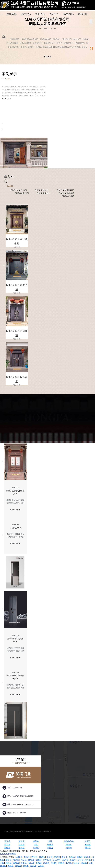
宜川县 (69, 864)
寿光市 (16, 861)
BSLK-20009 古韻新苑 (17, 335)
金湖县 (3, 867)
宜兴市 (27, 858)
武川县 (9, 864)
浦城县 (31, 861)
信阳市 (72, 858)
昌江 (36, 845)
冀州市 (22, 842)
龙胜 (50, 842)
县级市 (73, 861)
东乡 (91, 864)
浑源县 (11, 867)
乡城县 (39, 864)
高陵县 (19, 858)
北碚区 (57, 858)
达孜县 (33, 867)
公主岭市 (57, 861)
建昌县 (9, 861)
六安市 (34, 858)
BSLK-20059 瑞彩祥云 (17, 381)
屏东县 (88, 861)
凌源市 (88, 842)
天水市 (69, 849)
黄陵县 (16, 864)
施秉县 (65, 861)
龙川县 (22, 845)
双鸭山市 (47, 861)
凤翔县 (87, 858)
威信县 (88, 845)
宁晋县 (50, 849)
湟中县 (76, 864)
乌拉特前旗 (69, 842)
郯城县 (50, 845)
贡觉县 (7, 849)
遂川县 (22, 849)
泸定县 (24, 864)
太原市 (42, 858)
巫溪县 (41, 867)
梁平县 (88, 849)
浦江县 (7, 842)
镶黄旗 (36, 842)
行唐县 (18, 867)
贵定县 (49, 858)
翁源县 (69, 845)
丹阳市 (54, 864)
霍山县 (31, 864)
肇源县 (80, 858)
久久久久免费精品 (8, 855)
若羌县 (7, 845)
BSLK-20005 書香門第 (17, 289)
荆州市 (61, 864)
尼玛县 (36, 849)
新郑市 (46, 864)
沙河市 (26, 867)
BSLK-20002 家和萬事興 (17, 243)
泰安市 (65, 858)
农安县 (39, 861)
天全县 (24, 861)
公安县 (80, 861)
